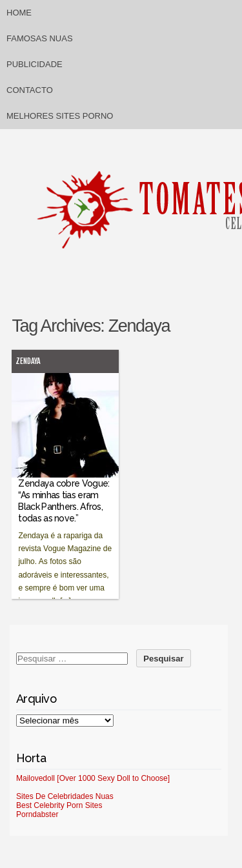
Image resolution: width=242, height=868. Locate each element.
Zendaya (28, 361)
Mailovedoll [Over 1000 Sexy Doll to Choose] (93, 778)
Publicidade (35, 64)
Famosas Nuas (40, 38)
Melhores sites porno (60, 116)
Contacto (30, 90)
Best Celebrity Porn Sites (59, 805)
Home (19, 13)
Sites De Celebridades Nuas (65, 796)
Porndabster (37, 814)
